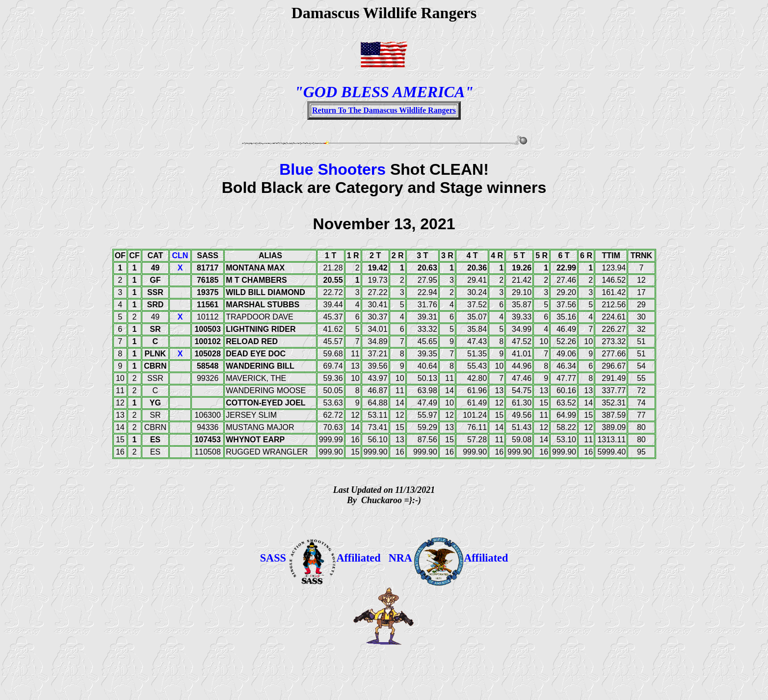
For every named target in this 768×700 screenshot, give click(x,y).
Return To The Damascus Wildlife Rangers (384, 110)
